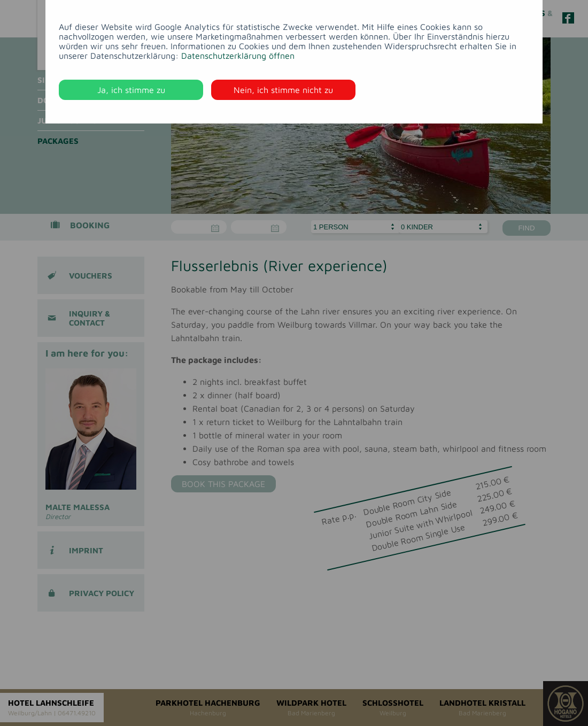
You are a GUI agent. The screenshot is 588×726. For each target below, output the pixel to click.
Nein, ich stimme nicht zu (283, 90)
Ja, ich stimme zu (131, 90)
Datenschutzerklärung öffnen (238, 56)
